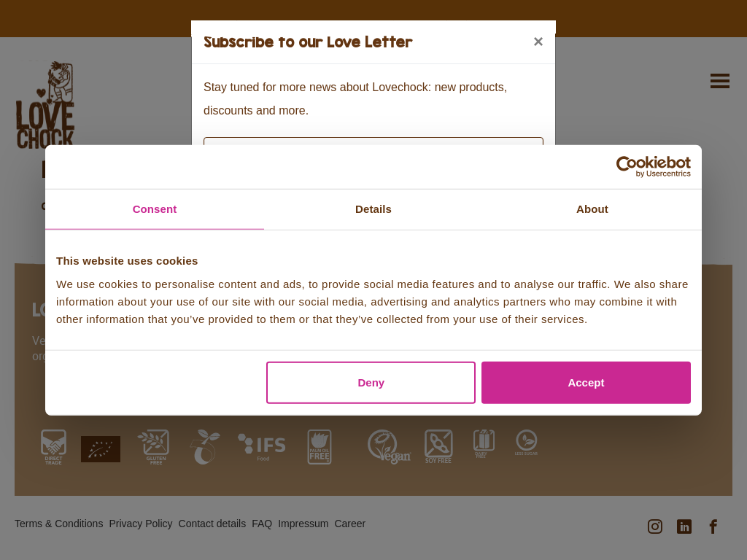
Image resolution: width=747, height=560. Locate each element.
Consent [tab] (155, 209)
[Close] (538, 42)
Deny (372, 382)
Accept (586, 382)
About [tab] (592, 209)
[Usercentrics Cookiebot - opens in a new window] (627, 167)
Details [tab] (373, 209)
